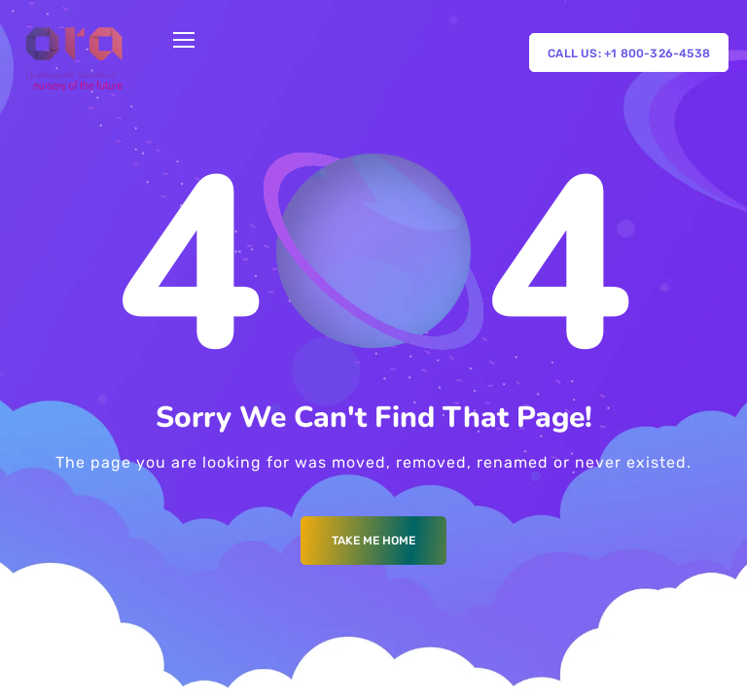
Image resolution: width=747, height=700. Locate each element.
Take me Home (373, 541)
